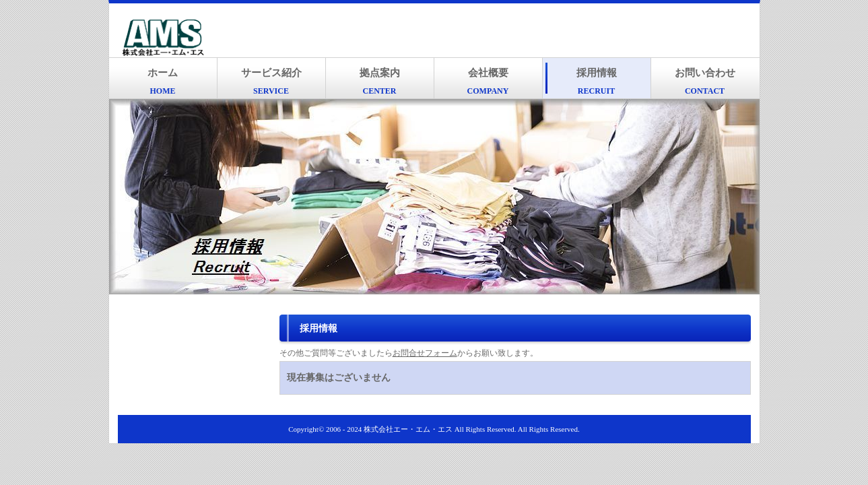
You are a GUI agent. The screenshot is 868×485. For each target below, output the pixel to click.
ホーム (163, 82)
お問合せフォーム (425, 353)
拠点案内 (380, 82)
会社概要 (488, 82)
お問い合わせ (705, 82)
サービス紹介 (271, 82)
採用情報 (597, 82)
